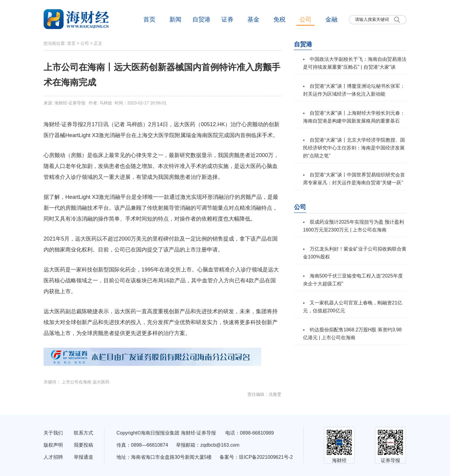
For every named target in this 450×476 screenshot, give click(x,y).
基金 (253, 19)
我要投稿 (83, 445)
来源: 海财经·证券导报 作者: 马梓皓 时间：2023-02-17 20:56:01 (105, 103)
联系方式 (83, 433)
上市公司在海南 (77, 382)
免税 (279, 19)
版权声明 (53, 445)
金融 (331, 19)
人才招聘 (53, 457)
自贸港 (201, 19)
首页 (149, 19)
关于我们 (53, 433)
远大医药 (101, 382)
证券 (227, 19)
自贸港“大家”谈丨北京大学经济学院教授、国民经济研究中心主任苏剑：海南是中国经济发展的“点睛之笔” (354, 148)
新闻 (175, 19)
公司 (305, 19)
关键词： (53, 382)
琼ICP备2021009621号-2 (266, 457)
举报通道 (83, 457)
